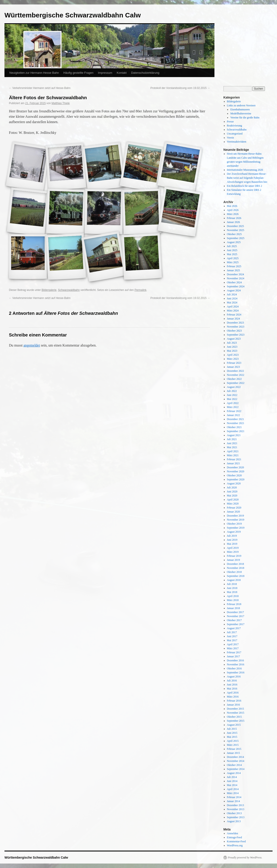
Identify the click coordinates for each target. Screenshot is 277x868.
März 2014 (233, 793)
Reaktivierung (235, 126)
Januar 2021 (233, 463)
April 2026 (233, 210)
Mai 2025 (232, 254)
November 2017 (236, 616)
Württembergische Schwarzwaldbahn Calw (73, 15)
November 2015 (236, 713)
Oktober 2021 (234, 427)
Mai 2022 (232, 399)
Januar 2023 (233, 367)
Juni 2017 (232, 636)
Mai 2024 (232, 303)
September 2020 (236, 479)
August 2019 (234, 532)
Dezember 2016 (235, 660)
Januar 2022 (233, 415)
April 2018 (233, 596)
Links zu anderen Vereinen (241, 105)
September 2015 (236, 721)
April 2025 (233, 258)
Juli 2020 (232, 488)
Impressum (105, 73)
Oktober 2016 (234, 668)
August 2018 (234, 580)
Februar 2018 (234, 604)
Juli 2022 (232, 391)
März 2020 (233, 504)
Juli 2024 (232, 294)
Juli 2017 (232, 632)
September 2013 (236, 817)
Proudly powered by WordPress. (245, 857)
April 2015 (233, 741)
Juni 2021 (232, 443)
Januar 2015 (233, 753)
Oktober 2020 (234, 475)
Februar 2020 (234, 508)
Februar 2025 (234, 266)
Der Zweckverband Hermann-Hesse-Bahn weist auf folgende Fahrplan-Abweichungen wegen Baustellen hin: (247, 178)
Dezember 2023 (235, 323)
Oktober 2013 (234, 813)
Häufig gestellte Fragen (78, 73)
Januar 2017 (233, 656)
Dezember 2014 (235, 757)
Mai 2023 (232, 351)
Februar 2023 (234, 363)
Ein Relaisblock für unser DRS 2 (245, 186)
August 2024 (234, 290)
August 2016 (234, 677)
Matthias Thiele (61, 103)
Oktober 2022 (234, 379)
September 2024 (236, 286)
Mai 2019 (232, 544)
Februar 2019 (234, 556)
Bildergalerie (49, 290)
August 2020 (234, 483)
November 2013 (236, 809)
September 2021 (236, 431)
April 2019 (233, 548)
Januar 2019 (233, 560)
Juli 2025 (232, 246)
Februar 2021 (234, 459)
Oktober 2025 (234, 234)
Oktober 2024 (234, 282)
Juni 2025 (232, 250)
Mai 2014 (232, 785)
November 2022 (236, 375)
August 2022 (234, 387)
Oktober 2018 (234, 572)
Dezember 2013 (235, 805)
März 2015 (233, 745)
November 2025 (236, 230)
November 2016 (236, 664)
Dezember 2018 (235, 564)
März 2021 (233, 455)
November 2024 (236, 278)
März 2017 (233, 648)
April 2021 (233, 451)
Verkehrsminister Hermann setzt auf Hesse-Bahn (40, 88)
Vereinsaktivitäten (237, 142)
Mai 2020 (232, 496)
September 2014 (236, 769)
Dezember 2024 (235, 274)
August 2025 (234, 242)
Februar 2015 (234, 749)
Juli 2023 (232, 343)
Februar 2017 (234, 652)
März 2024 (233, 311)
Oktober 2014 (234, 765)
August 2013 (234, 821)
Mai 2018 (232, 592)
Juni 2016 (232, 685)
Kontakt (122, 73)
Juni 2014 (232, 781)
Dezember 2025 (235, 226)
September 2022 (236, 383)
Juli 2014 (232, 777)
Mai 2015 (232, 737)
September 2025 (236, 238)
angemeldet (32, 345)
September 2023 (236, 335)
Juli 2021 (232, 439)
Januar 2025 (233, 270)
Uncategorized (235, 134)
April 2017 (233, 644)
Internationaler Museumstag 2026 (245, 170)
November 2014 (236, 761)
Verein (230, 138)
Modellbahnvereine (241, 113)
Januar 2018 (233, 608)
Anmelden (233, 833)
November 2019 (236, 520)
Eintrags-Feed (234, 837)
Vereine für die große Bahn (245, 118)
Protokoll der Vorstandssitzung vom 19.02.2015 (180, 88)
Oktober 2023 (234, 331)
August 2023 (234, 339)
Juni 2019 (232, 540)
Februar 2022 (234, 411)
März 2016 (233, 697)
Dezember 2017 (235, 612)
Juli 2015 (232, 729)
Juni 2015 (232, 733)
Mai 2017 (232, 640)
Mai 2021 (232, 447)
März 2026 (233, 214)
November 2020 (236, 471)
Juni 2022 (232, 395)
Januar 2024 (233, 319)
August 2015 (234, 725)
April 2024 (233, 307)
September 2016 (236, 673)
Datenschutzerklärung (145, 73)
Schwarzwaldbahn (69, 290)
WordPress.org (235, 845)
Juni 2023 (232, 347)
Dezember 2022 (235, 371)
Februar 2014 (234, 797)
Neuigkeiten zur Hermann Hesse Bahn (34, 73)
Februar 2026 (234, 218)
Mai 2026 (232, 206)
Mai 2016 (232, 689)
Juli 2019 (232, 536)
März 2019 (233, 552)
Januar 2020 (233, 512)
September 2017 (236, 624)
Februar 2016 (234, 701)
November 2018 (236, 568)
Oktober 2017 (234, 620)
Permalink (140, 290)
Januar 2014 (233, 801)
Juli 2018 (232, 584)
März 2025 (233, 262)
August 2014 (234, 773)
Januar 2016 (233, 705)
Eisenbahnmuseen (240, 109)
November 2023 (236, 327)
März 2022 (233, 407)
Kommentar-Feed (236, 841)
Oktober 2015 (234, 717)
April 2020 (233, 500)
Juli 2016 (232, 681)
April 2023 (233, 355)
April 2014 (233, 789)
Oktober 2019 (234, 524)
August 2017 (234, 628)
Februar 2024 (234, 315)
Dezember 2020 (235, 467)
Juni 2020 (232, 492)
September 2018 (236, 576)
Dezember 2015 (235, 709)
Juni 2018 (232, 588)
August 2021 (234, 435)
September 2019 (236, 528)
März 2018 (233, 600)
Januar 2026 (233, 222)
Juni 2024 (232, 298)
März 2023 (233, 359)
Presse (230, 122)
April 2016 (233, 693)
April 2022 (233, 403)
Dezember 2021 (235, 419)
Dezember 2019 (235, 516)
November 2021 (236, 423)
